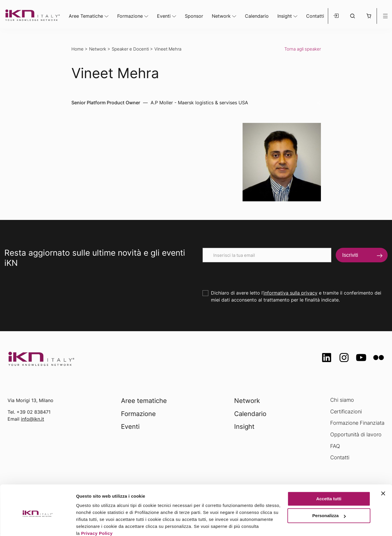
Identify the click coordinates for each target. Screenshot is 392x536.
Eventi (164, 16)
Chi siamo (342, 400)
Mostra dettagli (92, 525)
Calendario (257, 16)
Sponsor (194, 16)
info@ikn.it (32, 419)
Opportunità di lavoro (356, 434)
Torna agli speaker (303, 49)
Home (77, 49)
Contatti (315, 16)
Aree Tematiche (86, 16)
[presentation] (247, 274)
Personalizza (329, 491)
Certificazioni (346, 412)
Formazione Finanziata (357, 423)
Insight (285, 16)
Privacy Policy (97, 509)
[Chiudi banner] (383, 469)
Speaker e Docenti (130, 49)
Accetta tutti (329, 474)
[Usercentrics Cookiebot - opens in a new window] (38, 525)
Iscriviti (350, 255)
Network (221, 16)
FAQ (335, 446)
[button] (369, 16)
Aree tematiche (144, 401)
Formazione (130, 16)
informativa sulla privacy (290, 293)
